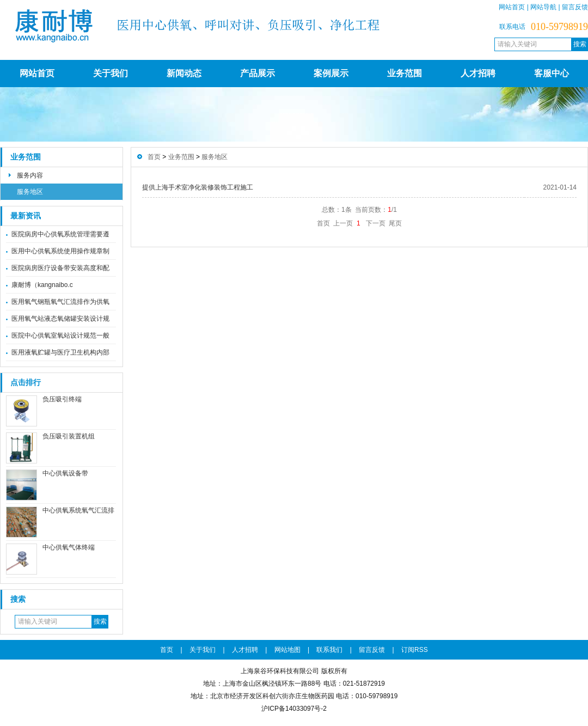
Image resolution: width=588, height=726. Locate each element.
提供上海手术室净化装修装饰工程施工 (198, 187)
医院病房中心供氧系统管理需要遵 (60, 234)
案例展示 (331, 73)
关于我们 (111, 73)
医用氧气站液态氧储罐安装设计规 (60, 319)
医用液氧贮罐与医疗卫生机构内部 (60, 352)
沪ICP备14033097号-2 (294, 709)
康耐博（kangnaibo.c (42, 285)
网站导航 (543, 7)
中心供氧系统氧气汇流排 (78, 510)
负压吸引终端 (62, 399)
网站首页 (512, 7)
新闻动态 (184, 73)
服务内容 (30, 175)
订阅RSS (415, 650)
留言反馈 (575, 7)
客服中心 (552, 73)
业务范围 (405, 73)
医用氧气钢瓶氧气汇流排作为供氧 (60, 302)
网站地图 (287, 650)
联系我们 (329, 650)
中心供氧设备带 (65, 473)
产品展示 (258, 73)
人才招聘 (478, 73)
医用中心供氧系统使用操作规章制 (60, 251)
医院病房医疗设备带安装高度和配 (60, 268)
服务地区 (30, 192)
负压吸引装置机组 (69, 436)
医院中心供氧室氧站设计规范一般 (60, 335)
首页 (154, 157)
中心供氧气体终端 (69, 547)
